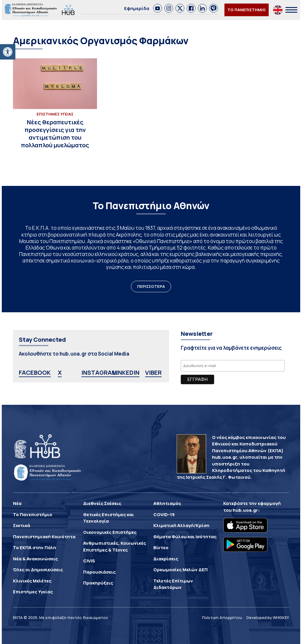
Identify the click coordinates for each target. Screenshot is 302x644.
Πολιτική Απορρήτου (222, 617)
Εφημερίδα (137, 8)
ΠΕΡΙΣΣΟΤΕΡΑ (151, 286)
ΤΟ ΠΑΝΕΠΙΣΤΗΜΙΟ (247, 10)
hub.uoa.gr (245, 510)
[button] (8, 52)
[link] (157, 8)
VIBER (153, 373)
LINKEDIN (126, 373)
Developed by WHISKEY (268, 617)
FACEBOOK (35, 373)
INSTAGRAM (99, 373)
